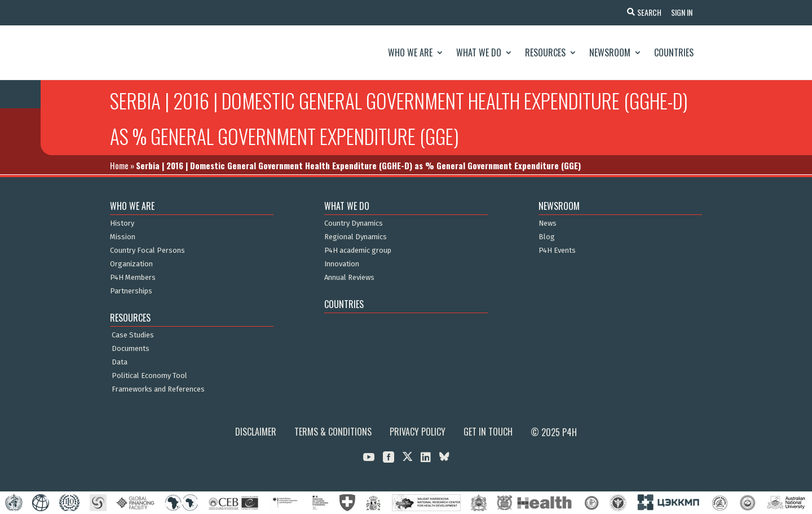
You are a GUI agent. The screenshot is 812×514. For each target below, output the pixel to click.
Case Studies (133, 335)
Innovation (342, 264)
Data (120, 362)
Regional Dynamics (356, 237)
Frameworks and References (158, 389)
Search (646, 12)
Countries (674, 52)
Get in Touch (488, 432)
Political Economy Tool (149, 376)
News (548, 223)
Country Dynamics (354, 223)
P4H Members (133, 278)
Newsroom (610, 52)
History (122, 223)
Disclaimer (256, 432)
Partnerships (131, 291)
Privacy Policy (418, 432)
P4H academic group (358, 251)
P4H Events (557, 251)
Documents (131, 349)
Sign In (680, 12)
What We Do (479, 52)
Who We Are (410, 52)
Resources (545, 52)
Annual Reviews (349, 278)
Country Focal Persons (147, 251)
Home (119, 165)
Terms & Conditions (333, 432)
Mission (123, 237)
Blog (547, 237)
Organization (131, 264)
